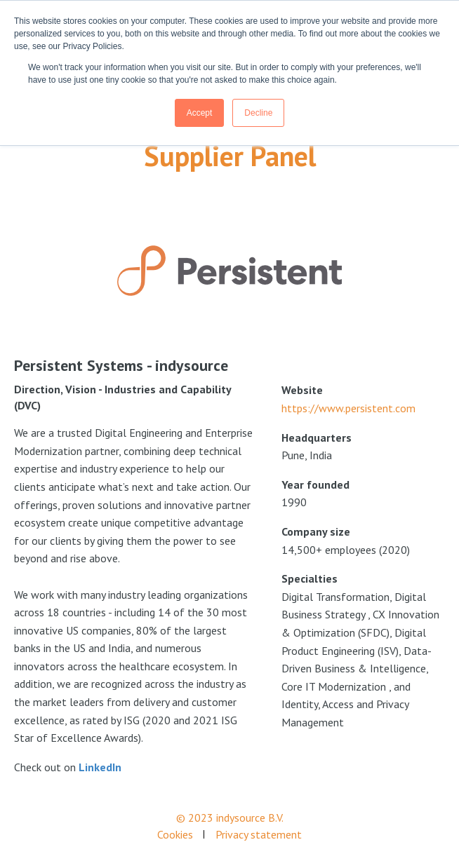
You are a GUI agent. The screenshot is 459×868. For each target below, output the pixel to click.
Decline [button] (258, 113)
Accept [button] (200, 113)
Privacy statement (259, 834)
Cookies (175, 834)
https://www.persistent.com (348, 408)
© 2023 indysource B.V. (230, 818)
